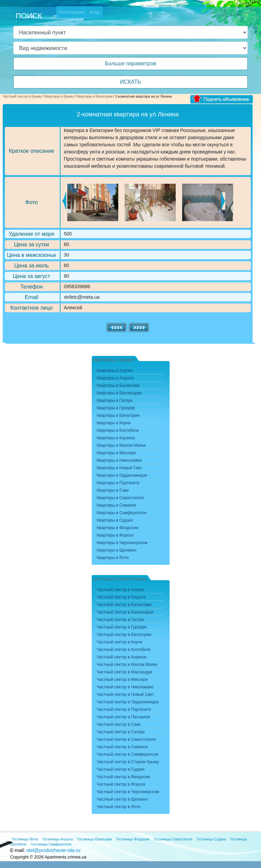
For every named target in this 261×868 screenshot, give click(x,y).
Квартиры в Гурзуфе (116, 408)
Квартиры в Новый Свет (120, 468)
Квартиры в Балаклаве (118, 386)
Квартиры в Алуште (116, 378)
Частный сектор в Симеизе (122, 747)
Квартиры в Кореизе (116, 438)
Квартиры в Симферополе (122, 513)
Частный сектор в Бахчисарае (125, 612)
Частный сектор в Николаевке (125, 687)
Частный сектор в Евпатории (124, 635)
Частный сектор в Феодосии (124, 777)
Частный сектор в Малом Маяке (127, 665)
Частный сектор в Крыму (22, 96)
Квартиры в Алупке (115, 371)
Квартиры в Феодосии (118, 528)
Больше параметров (130, 63)
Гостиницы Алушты (58, 839)
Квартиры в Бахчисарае (119, 393)
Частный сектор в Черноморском (128, 792)
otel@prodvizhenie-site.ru (53, 850)
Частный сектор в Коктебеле (124, 650)
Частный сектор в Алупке (121, 590)
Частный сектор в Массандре (125, 672)
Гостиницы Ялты (25, 839)
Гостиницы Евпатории (94, 839)
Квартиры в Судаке (115, 520)
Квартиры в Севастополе (121, 498)
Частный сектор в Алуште (121, 597)
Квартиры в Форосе (115, 535)
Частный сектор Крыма (120, 579)
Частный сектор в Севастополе (126, 739)
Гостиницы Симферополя (51, 844)
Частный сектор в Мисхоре (122, 679)
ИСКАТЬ (130, 82)
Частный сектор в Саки (119, 724)
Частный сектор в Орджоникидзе (128, 702)
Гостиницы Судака (211, 839)
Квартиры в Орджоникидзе (122, 475)
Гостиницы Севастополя (173, 839)
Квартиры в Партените (118, 483)
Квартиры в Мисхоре (116, 453)
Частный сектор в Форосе (121, 784)
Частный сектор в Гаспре (121, 620)
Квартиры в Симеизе (117, 505)
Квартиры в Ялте (113, 558)
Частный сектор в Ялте (119, 807)
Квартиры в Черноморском (122, 543)
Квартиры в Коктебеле (118, 430)
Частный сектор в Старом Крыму (128, 762)
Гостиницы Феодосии (133, 839)
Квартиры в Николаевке (119, 460)
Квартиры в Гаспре (115, 400)
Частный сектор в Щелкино (123, 799)
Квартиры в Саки (113, 490)
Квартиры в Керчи (114, 423)
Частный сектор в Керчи (120, 642)
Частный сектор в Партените (124, 709)
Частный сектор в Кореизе (122, 657)
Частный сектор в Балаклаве (124, 605)
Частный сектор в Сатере (121, 732)
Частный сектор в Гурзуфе (122, 627)
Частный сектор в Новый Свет (125, 694)
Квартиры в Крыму (59, 96)
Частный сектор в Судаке (121, 769)
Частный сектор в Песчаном (124, 717)
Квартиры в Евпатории (95, 96)
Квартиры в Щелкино (117, 550)
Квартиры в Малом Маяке (121, 445)
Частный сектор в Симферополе (128, 754)
